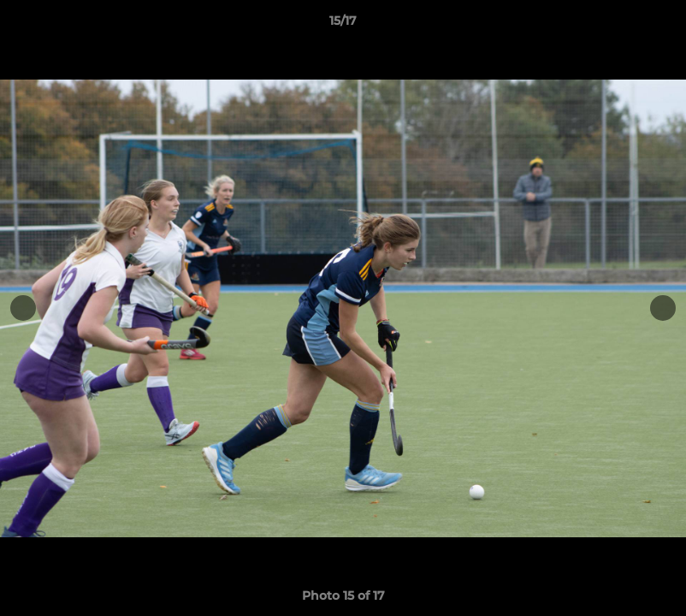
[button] (655, 25)
